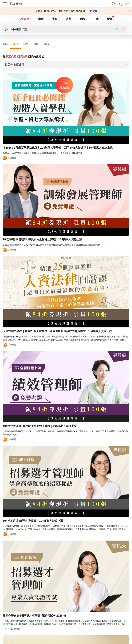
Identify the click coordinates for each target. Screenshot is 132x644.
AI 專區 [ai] (25, 19)
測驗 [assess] (82, 19)
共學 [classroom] (96, 19)
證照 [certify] (68, 19)
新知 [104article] (110, 18)
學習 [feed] (41, 19)
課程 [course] (55, 19)
